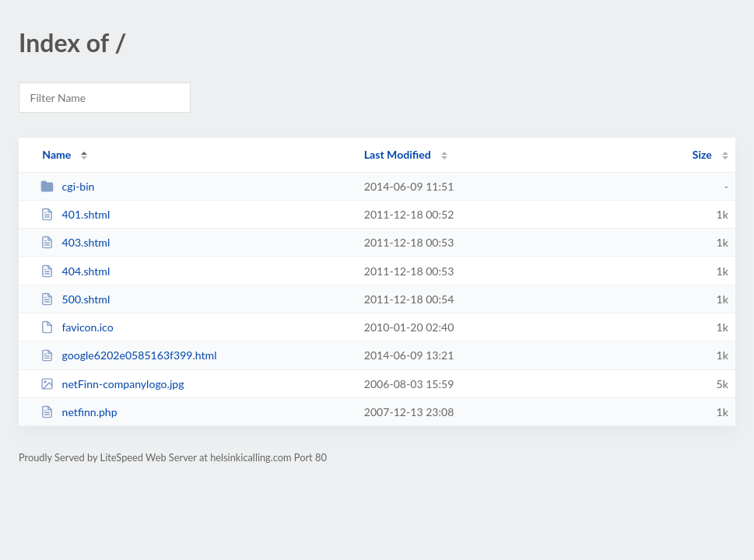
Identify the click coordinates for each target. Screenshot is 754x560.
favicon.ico (77, 327)
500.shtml (75, 299)
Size (702, 154)
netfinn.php (79, 412)
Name (56, 154)
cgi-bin (67, 186)
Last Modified (398, 154)
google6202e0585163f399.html (128, 355)
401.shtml (75, 214)
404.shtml (75, 271)
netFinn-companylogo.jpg (112, 384)
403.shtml (75, 242)
